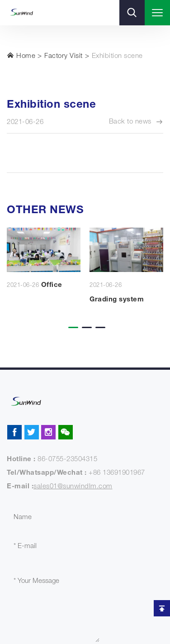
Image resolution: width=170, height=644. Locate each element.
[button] (71, 321)
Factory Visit (64, 56)
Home (21, 56)
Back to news (136, 122)
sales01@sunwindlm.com (73, 487)
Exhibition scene (117, 56)
